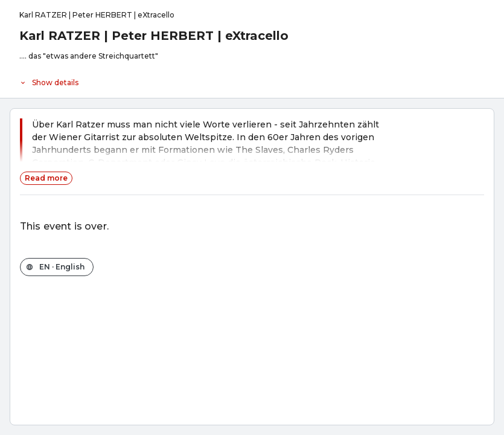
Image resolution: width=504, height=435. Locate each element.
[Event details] (252, 80)
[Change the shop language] (57, 267)
